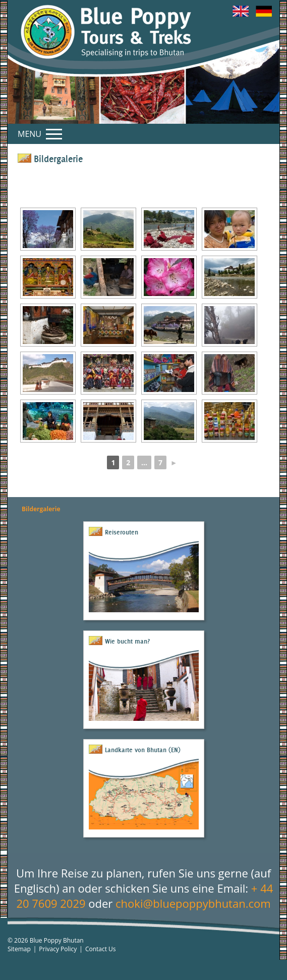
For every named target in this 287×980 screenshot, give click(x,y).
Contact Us (101, 949)
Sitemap (19, 949)
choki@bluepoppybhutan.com (193, 903)
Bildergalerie (41, 509)
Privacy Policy (58, 949)
